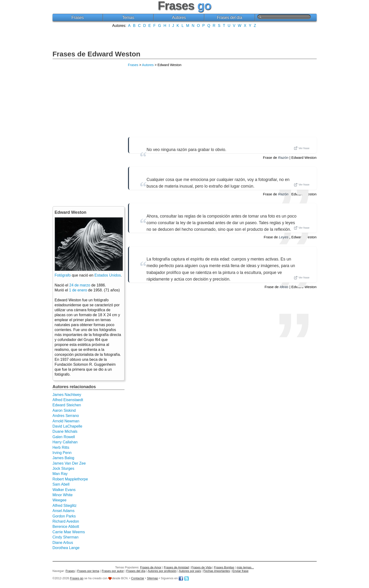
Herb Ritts (61, 447)
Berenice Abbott (66, 527)
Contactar (138, 578)
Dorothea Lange (66, 548)
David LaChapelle (67, 426)
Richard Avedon (66, 521)
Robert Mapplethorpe (70, 479)
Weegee (60, 500)
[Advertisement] (185, 38)
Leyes (284, 237)
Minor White (63, 495)
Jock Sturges (63, 468)
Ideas (284, 287)
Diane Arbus (63, 543)
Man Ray (60, 474)
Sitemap (152, 578)
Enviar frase (240, 571)
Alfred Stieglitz (65, 506)
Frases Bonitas (224, 567)
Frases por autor (113, 571)
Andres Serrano (66, 416)
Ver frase (302, 148)
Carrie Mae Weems (69, 532)
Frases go (77, 578)
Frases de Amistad (176, 567)
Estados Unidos (108, 275)
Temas (128, 17)
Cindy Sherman (66, 537)
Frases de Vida (201, 567)
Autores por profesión (162, 571)
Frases (78, 17)
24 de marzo (80, 285)
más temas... (245, 567)
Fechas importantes (217, 571)
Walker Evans (64, 490)
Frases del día (230, 17)
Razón (283, 157)
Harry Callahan (65, 442)
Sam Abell (61, 484)
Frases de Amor (151, 567)
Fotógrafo (63, 275)
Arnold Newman (66, 421)
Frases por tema (88, 571)
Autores (179, 17)
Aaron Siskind (64, 410)
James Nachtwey (67, 395)
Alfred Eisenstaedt (68, 400)
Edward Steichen (67, 405)
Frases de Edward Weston (97, 54)
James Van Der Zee (69, 463)
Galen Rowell (64, 437)
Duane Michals (65, 431)
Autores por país (190, 571)
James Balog (64, 458)
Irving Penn (62, 453)
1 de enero (78, 290)
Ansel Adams (64, 511)
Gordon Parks (64, 516)
